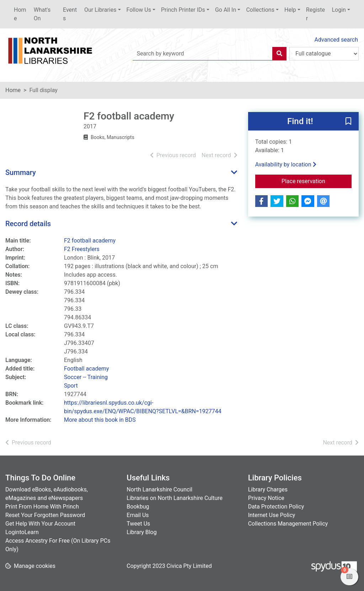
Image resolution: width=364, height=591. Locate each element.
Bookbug (138, 507)
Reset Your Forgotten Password (45, 515)
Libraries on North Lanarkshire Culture (175, 498)
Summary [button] (21, 172)
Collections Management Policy (288, 524)
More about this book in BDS (100, 420)
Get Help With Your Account (40, 524)
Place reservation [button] (317, 181)
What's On (42, 14)
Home (20, 14)
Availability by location (286, 164)
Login (339, 10)
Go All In (226, 10)
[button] (348, 122)
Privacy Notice (266, 498)
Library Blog (141, 532)
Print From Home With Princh (42, 507)
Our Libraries (100, 10)
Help (290, 10)
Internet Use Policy (272, 515)
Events (70, 14)
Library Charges (268, 489)
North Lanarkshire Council (159, 489)
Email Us (138, 515)
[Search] (279, 54)
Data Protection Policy (276, 507)
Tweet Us (138, 524)
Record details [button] (28, 224)
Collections (260, 10)
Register (315, 14)
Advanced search (336, 40)
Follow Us (139, 10)
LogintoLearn (22, 532)
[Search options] (324, 54)
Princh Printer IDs (183, 10)
